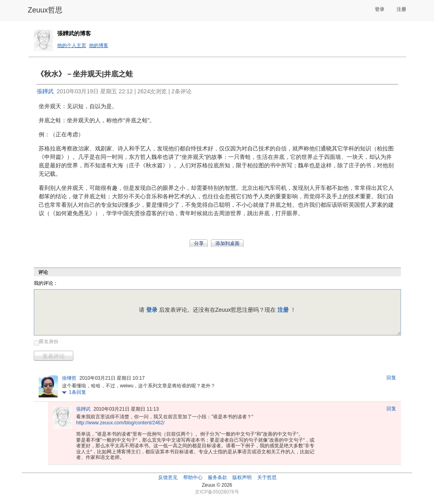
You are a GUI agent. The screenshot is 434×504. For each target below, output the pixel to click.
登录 (380, 9)
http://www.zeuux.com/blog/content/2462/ (120, 423)
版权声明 (242, 477)
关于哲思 (267, 477)
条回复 (77, 392)
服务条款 (217, 477)
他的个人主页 (72, 45)
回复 (391, 378)
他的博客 (99, 45)
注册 (401, 9)
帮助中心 (193, 477)
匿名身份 (49, 341)
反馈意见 (168, 477)
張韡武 (45, 91)
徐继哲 (69, 378)
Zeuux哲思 (45, 10)
